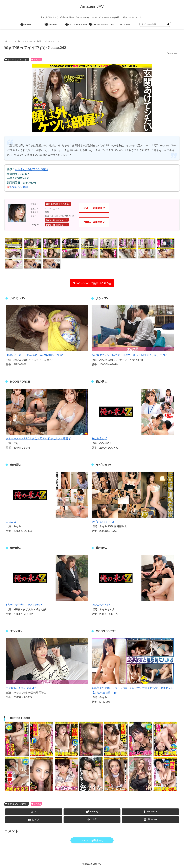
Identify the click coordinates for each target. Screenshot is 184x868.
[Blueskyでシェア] (92, 812)
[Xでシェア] (34, 812)
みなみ (11, 522)
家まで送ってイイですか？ (17, 60)
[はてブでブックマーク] (34, 820)
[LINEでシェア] (92, 820)
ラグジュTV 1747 (103, 522)
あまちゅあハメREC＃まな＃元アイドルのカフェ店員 (38, 439)
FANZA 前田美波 (94, 222)
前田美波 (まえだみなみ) (58, 204)
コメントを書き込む (92, 840)
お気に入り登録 (19, 187)
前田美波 (36, 60)
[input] (155, 24)
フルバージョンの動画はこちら (92, 283)
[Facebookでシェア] (150, 812)
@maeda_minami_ (57, 220)
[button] (168, 24)
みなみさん (99, 438)
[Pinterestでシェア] (150, 820)
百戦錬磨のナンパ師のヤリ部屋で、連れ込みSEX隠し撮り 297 (129, 355)
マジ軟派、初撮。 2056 (21, 688)
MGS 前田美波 (94, 208)
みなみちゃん (101, 605)
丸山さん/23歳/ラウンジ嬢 (32, 169)
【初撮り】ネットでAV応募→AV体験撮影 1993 (34, 355)
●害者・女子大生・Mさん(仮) (24, 605)
